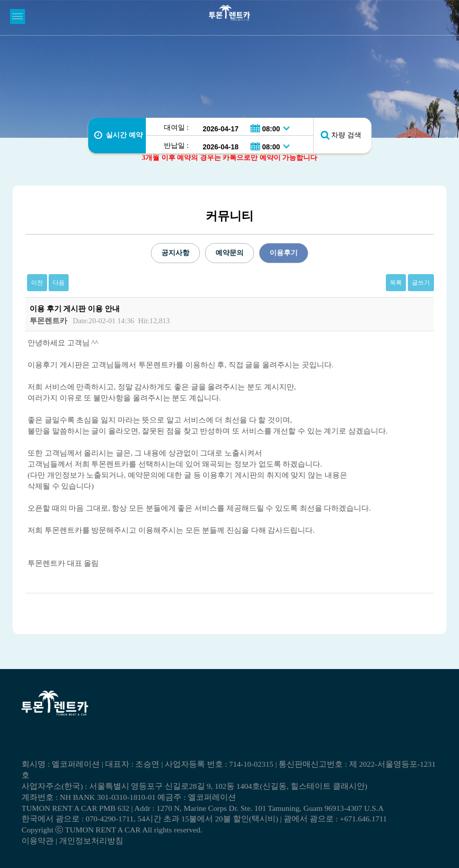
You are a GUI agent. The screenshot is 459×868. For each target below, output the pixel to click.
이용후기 (284, 253)
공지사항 (175, 253)
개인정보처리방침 (91, 841)
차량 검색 (346, 135)
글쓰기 (421, 283)
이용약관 (38, 841)
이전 (37, 283)
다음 (59, 283)
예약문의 (229, 253)
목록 (396, 283)
